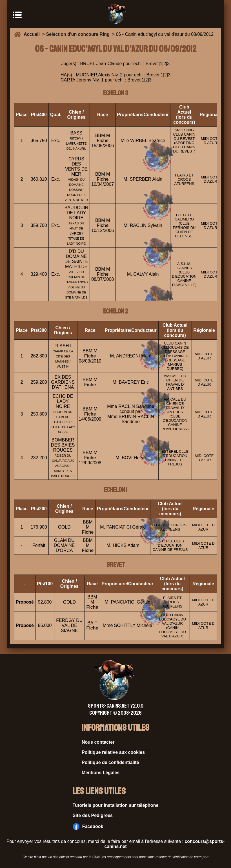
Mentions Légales (101, 773)
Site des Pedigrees (93, 815)
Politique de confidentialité (110, 762)
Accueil (33, 34)
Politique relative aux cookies (113, 752)
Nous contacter (98, 742)
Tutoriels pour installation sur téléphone (116, 805)
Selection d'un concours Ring (78, 34)
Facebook (88, 827)
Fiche (103, 141)
